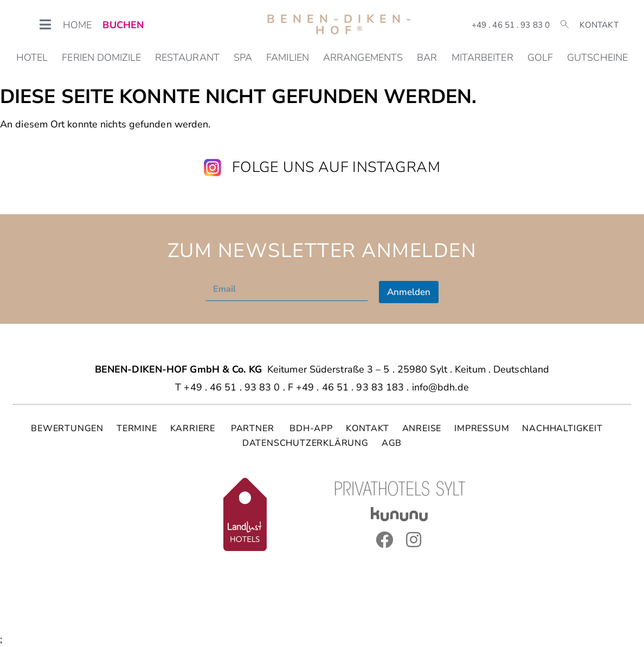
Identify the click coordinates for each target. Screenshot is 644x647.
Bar (427, 57)
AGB (392, 443)
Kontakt (599, 25)
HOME (77, 25)
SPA (243, 57)
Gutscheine (597, 57)
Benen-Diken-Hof (342, 25)
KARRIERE (194, 428)
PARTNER (254, 428)
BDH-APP (311, 428)
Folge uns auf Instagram (336, 167)
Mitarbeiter (482, 57)
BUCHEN (123, 25)
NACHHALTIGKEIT (562, 428)
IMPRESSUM (482, 428)
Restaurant (187, 57)
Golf (540, 57)
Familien (288, 57)
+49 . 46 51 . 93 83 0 (511, 25)
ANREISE (422, 428)
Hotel (32, 57)
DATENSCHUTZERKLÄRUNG (305, 443)
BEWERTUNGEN (67, 428)
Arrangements (363, 57)
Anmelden (409, 292)
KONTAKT (368, 428)
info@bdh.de (440, 387)
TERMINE (137, 428)
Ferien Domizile (101, 57)
